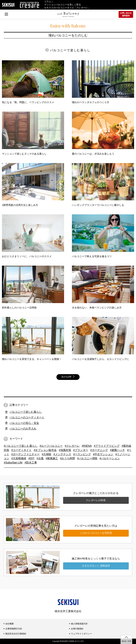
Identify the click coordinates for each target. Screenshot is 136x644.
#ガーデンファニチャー (25, 454)
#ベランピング (82, 454)
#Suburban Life (13, 462)
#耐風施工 (52, 458)
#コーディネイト (21, 450)
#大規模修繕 (19, 458)
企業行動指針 (76, 629)
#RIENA (87, 446)
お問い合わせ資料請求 (126, 14)
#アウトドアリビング (107, 446)
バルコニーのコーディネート (27, 417)
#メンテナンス (62, 454)
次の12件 (68, 377)
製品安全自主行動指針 (15, 634)
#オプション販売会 (45, 450)
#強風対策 (65, 450)
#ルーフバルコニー (51, 446)
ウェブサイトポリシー (81, 634)
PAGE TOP (126, 641)
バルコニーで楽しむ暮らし (26, 412)
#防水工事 (31, 462)
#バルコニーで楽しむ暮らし (21, 446)
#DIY (31, 458)
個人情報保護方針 (78, 624)
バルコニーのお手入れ (23, 429)
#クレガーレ (72, 446)
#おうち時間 (68, 458)
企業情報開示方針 (13, 629)
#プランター (81, 450)
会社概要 (9, 624)
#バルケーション (110, 458)
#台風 (40, 458)
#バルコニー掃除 (87, 458)
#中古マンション (103, 454)
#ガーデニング (99, 450)
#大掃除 (46, 454)
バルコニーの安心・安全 (24, 423)
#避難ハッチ (117, 450)
